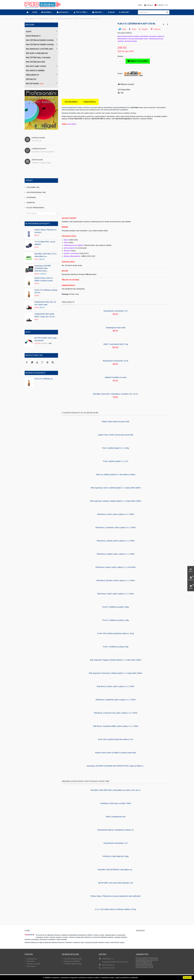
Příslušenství (32, 75)
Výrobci (29, 180)
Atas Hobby (141, 966)
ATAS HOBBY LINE (33, 187)
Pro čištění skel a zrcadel (38, 57)
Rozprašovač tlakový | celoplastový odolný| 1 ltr (115, 830)
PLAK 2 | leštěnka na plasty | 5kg (116, 647)
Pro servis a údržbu (35, 70)
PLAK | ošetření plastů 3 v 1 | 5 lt (115, 461)
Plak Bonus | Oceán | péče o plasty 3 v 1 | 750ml (116, 686)
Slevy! (29, 31)
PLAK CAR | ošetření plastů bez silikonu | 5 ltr (116, 739)
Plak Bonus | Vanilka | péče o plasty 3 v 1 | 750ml (116, 554)
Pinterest (155, 29)
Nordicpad (140, 963)
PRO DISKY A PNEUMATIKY (37, 53)
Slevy (28, 332)
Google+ (143, 29)
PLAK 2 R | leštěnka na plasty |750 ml (46, 291)
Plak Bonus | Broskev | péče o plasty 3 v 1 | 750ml (116, 580)
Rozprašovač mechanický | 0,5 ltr (116, 361)
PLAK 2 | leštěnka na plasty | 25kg (116, 607)
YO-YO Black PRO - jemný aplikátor (45, 243)
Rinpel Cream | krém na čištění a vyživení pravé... (44, 279)
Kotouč (148, 963)
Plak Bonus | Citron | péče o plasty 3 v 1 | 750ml (116, 514)
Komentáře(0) (90, 102)
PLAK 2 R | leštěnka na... (44, 379)
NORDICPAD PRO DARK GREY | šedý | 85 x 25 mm (45, 315)
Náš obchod (30, 961)
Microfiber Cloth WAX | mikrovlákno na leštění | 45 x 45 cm (115, 394)
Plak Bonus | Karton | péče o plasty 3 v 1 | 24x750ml (115, 567)
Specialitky (31, 79)
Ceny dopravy (31, 966)
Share (133, 29)
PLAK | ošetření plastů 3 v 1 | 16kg (116, 448)
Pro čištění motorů (36, 62)
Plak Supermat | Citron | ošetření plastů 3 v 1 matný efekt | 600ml (115, 488)
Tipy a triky (80, 12)
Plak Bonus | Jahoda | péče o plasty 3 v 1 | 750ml (116, 541)
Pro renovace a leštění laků (39, 49)
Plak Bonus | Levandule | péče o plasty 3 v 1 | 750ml (116, 528)
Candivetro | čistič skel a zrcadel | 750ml (116, 803)
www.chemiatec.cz (108, 965)
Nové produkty (33, 36)
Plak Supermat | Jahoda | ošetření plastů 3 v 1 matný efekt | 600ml (116, 501)
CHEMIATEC (31, 203)
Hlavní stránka (29, 19)
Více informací (71, 102)
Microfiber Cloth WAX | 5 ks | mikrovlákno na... (46, 255)
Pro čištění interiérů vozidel (45, 19)
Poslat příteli (125, 90)
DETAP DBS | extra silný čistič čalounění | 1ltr (116, 883)
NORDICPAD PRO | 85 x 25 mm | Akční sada (45, 303)
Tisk (122, 93)
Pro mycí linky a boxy (36, 66)
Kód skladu (121, 33)
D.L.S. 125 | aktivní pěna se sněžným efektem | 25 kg (116, 909)
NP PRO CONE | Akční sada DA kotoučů (45, 339)
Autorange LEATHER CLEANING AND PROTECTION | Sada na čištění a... (116, 766)
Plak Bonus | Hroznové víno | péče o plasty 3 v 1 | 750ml (116, 713)
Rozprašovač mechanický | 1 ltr (116, 311)
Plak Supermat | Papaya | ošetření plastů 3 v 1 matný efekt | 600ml (116, 660)
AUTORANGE (31, 198)
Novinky (46, 12)
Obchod (97, 12)
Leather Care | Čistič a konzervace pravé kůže (116, 435)
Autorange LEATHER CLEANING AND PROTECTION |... (43, 268)
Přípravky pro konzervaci (64, 19)
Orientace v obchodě (33, 964)
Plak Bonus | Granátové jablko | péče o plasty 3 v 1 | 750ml (115, 726)
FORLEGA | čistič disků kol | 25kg (116, 856)
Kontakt (124, 12)
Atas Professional (151, 959)
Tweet (122, 29)
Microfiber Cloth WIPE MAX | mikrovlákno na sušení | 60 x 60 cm (116, 790)
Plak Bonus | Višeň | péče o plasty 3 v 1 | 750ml (116, 594)
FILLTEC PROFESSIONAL (35, 208)
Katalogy (62, 12)
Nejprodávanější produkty (38, 224)
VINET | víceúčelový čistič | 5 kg (116, 344)
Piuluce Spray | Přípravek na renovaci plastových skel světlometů (116, 896)
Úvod (35, 12)
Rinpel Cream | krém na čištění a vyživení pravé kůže (116, 753)
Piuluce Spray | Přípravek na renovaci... (45, 231)
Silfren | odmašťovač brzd (116, 817)
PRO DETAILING (35, 83)
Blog (111, 12)
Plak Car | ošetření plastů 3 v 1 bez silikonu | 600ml (115, 475)
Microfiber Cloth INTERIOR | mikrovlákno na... (116, 870)
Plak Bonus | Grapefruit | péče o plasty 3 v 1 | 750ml (116, 700)
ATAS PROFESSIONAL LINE (36, 192)
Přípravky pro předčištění (72, 961)
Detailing (140, 959)
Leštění (149, 966)
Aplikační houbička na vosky (116, 377)
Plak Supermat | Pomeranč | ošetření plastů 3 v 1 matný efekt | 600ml (116, 673)
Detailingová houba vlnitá (116, 328)
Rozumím (187, 978)
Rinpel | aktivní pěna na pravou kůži (115, 422)
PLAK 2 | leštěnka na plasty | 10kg (116, 620)
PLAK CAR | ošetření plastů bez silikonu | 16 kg (116, 633)
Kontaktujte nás (31, 959)
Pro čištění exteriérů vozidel (40, 44)
